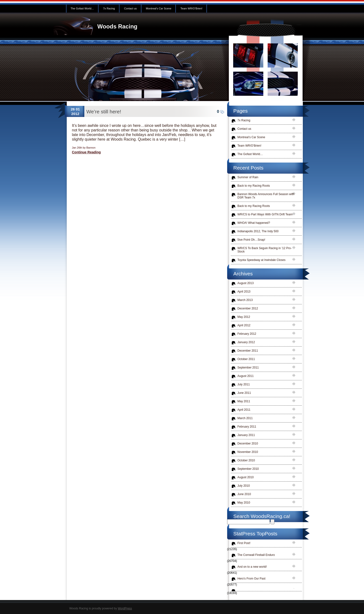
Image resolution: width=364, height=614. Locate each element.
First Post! (244, 543)
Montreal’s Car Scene (159, 8)
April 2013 (244, 292)
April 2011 (244, 410)
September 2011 (248, 368)
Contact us (130, 8)
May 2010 (244, 503)
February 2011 (247, 427)
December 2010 (248, 443)
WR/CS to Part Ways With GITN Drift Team (265, 214)
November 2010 (248, 452)
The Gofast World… (82, 8)
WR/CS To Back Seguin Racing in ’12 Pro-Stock (265, 250)
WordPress (125, 608)
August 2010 (246, 477)
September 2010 (248, 469)
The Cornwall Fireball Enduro (256, 555)
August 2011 (246, 376)
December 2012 (248, 308)
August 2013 (246, 283)
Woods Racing (117, 26)
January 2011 (246, 435)
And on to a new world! (252, 567)
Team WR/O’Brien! (191, 8)
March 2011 (245, 418)
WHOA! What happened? (254, 223)
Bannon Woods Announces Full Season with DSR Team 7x (266, 196)
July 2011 (244, 384)
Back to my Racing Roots (254, 186)
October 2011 (246, 359)
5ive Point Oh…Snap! (251, 240)
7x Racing (109, 8)
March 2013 (245, 300)
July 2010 (244, 486)
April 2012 (244, 325)
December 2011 (248, 351)
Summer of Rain (248, 177)
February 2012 (247, 334)
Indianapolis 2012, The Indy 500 (258, 231)
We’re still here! (104, 112)
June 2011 (244, 393)
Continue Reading (86, 152)
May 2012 (244, 317)
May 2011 (244, 401)
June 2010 (244, 494)
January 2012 (246, 342)
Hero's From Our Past (251, 579)
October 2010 (246, 460)
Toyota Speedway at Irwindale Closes (261, 260)
